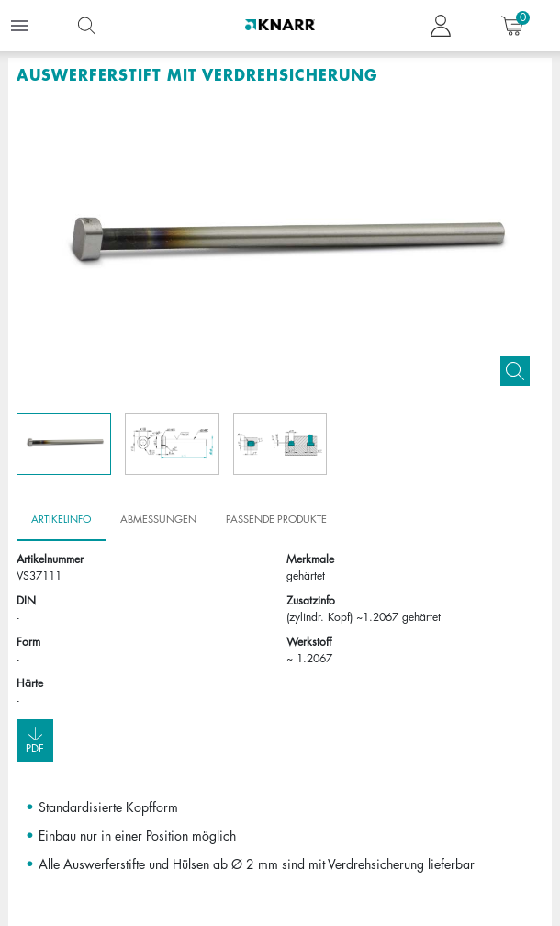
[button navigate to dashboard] (441, 26)
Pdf (35, 740)
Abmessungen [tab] (158, 519)
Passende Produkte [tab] (276, 519)
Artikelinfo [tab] (61, 519)
